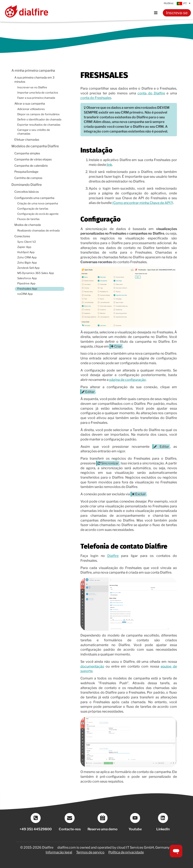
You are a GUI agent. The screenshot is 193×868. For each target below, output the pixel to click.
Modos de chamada (28, 225)
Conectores (22, 236)
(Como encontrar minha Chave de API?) (143, 203)
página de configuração (128, 380)
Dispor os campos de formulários (38, 114)
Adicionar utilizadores (31, 109)
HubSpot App (26, 252)
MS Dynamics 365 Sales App (36, 273)
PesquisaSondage (26, 172)
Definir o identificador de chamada (39, 119)
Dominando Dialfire (27, 185)
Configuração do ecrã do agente (38, 214)
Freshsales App (27, 289)
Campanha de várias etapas (33, 159)
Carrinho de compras (28, 178)
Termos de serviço (90, 852)
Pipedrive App (26, 283)
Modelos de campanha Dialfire (35, 146)
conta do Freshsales (96, 98)
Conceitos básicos (27, 192)
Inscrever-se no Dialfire (32, 87)
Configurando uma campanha (34, 198)
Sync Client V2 (27, 242)
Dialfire (113, 556)
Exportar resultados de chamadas (39, 125)
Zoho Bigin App (27, 263)
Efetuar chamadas (27, 140)
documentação (92, 666)
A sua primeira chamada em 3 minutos (34, 80)
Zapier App (24, 247)
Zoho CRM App (27, 257)
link (109, 165)
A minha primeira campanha (33, 71)
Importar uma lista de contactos (38, 93)
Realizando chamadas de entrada (38, 231)
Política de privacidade (126, 852)
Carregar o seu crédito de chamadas (34, 132)
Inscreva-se (177, 13)
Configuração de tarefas (33, 209)
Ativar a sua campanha (30, 104)
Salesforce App (27, 278)
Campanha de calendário (31, 166)
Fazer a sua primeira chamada (36, 98)
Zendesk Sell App (28, 268)
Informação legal (59, 852)
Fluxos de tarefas (28, 219)
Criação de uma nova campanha (38, 203)
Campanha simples (27, 153)
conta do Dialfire (151, 93)
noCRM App (25, 294)
